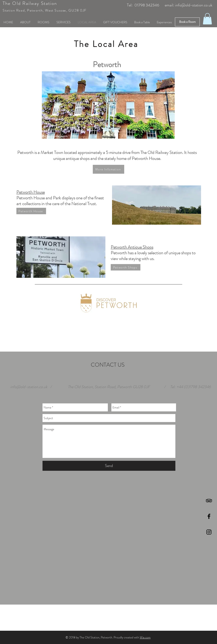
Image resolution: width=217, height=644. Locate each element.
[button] (207, 19)
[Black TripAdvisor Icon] (209, 501)
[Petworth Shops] (126, 267)
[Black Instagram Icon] (209, 532)
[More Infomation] (108, 169)
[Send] (109, 466)
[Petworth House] (31, 211)
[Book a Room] (187, 22)
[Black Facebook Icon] (209, 516)
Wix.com (145, 637)
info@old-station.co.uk (194, 5)
